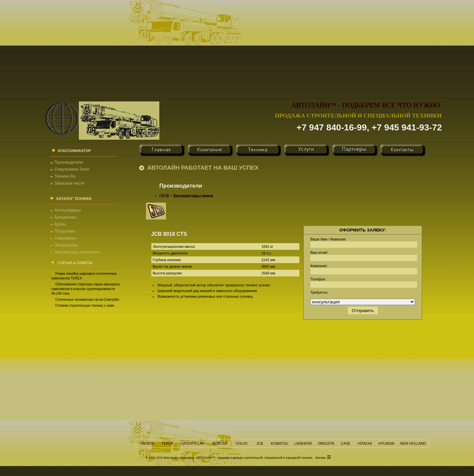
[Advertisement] (237, 47)
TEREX (167, 443)
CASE (345, 443)
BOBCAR (220, 443)
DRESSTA (326, 443)
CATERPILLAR (193, 443)
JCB (165, 196)
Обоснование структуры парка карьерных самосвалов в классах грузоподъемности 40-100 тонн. (86, 289)
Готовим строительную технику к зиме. (85, 306)
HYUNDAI (387, 443)
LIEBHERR (303, 443)
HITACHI (365, 443)
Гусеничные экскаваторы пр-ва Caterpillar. (88, 300)
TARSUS (147, 443)
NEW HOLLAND (413, 443)
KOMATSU (280, 443)
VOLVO (241, 443)
